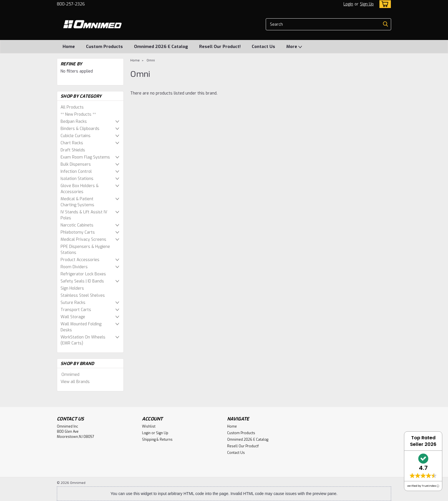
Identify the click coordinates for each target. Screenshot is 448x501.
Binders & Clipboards (80, 129)
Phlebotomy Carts (78, 232)
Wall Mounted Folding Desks (81, 327)
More (294, 47)
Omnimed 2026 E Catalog (161, 47)
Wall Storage (73, 317)
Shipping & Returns (157, 440)
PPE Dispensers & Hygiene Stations (85, 250)
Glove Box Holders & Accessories (80, 189)
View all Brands (75, 382)
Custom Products (104, 47)
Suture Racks (73, 303)
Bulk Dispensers (76, 164)
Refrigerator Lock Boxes (83, 274)
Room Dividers (74, 267)
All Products (72, 107)
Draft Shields (73, 150)
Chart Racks (72, 143)
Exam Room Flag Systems (85, 157)
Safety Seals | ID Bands (82, 281)
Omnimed (70, 375)
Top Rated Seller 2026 (423, 441)
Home (69, 47)
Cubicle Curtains (76, 136)
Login (348, 4)
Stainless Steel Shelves (83, 295)
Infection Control (76, 172)
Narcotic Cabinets (77, 225)
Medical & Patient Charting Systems (77, 202)
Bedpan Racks (74, 122)
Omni (151, 60)
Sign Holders (72, 288)
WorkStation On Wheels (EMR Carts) (83, 340)
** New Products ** (78, 114)
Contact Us (263, 47)
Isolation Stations (77, 179)
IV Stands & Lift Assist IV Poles (84, 215)
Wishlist (149, 426)
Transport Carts (76, 310)
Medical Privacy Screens (83, 240)
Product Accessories (80, 260)
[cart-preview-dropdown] (384, 4)
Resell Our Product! (220, 47)
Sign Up (367, 4)
